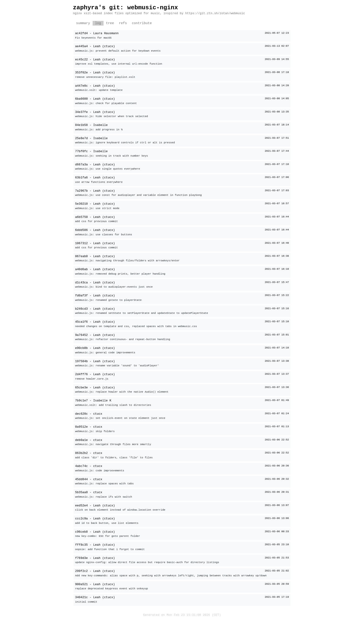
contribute (142, 23)
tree (110, 23)
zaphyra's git (96, 8)
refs (123, 23)
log (98, 23)
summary (83, 23)
